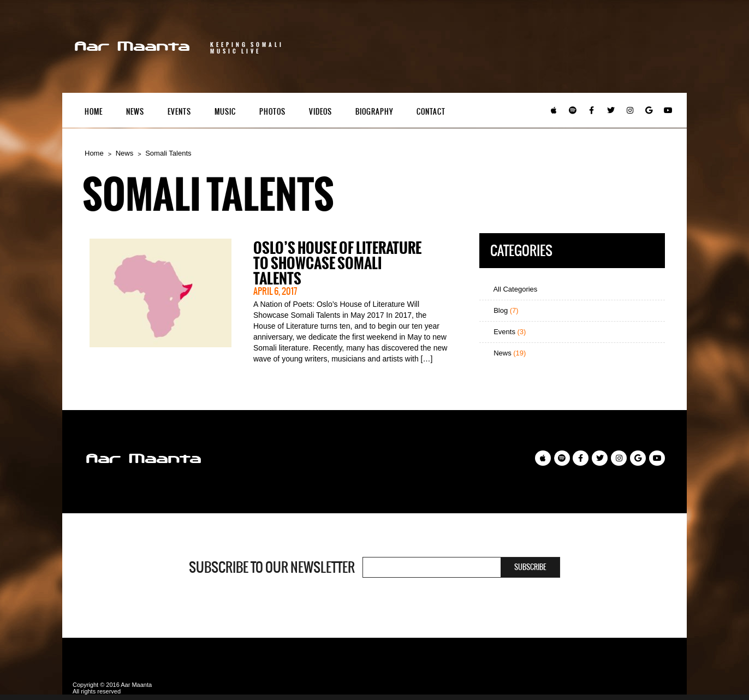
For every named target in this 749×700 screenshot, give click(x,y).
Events (179, 112)
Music (225, 112)
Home (94, 112)
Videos (320, 112)
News (135, 112)
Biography (374, 112)
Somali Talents (168, 153)
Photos (272, 112)
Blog (502, 310)
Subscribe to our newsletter (272, 567)
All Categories (511, 289)
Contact (431, 112)
